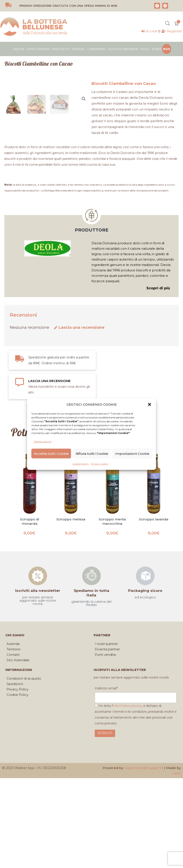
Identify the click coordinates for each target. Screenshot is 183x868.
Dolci (145, 49)
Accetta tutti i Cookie (51, 453)
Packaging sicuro (145, 686)
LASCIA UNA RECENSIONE (49, 477)
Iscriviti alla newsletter (38, 686)
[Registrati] (172, 31)
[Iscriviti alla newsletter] (38, 672)
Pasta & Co (61, 49)
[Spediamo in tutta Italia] (91, 672)
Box (167, 49)
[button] (150, 404)
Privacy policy (100, 464)
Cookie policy (81, 464)
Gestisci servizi (42, 441)
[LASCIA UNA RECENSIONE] (20, 478)
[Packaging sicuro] (145, 672)
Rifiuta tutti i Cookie (92, 453)
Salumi (18, 49)
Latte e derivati (38, 49)
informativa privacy (127, 802)
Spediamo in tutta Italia (91, 688)
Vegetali (78, 49)
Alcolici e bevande (123, 49)
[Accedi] (149, 31)
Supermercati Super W (144, 864)
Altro (156, 49)
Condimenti (96, 49)
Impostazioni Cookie (132, 453)
